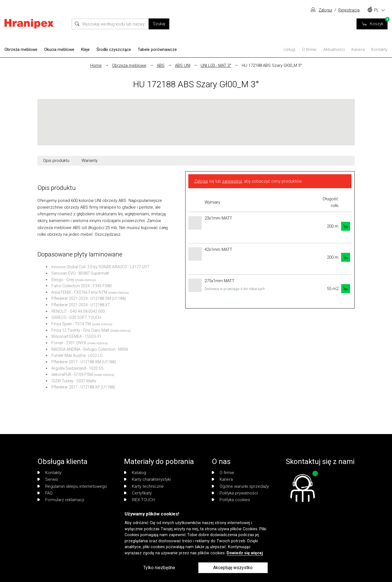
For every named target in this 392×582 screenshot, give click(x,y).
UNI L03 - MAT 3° (216, 65)
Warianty (90, 161)
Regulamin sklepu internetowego (72, 486)
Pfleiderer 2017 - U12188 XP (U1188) (83, 387)
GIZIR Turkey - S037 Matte (74, 381)
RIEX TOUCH (139, 500)
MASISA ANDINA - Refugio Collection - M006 (90, 349)
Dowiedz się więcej (245, 553)
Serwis (48, 479)
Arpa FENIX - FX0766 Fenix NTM (79, 292)
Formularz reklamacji (61, 500)
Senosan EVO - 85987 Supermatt (80, 273)
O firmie (309, 50)
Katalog (135, 473)
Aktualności (334, 50)
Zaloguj (325, 10)
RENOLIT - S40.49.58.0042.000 (78, 311)
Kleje (85, 50)
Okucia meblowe (59, 50)
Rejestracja (349, 10)
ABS (161, 65)
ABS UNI (183, 65)
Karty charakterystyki (147, 479)
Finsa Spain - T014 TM (71, 324)
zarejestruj (232, 181)
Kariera (358, 50)
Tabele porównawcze (157, 50)
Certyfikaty (138, 493)
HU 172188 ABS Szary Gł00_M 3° (272, 65)
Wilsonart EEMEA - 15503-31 (76, 336)
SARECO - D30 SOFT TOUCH (76, 317)
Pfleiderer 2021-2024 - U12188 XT (81, 305)
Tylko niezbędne (159, 568)
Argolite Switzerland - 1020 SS (78, 368)
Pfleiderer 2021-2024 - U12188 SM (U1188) (89, 298)
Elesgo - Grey (63, 280)
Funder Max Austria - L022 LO (77, 355)
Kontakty (379, 50)
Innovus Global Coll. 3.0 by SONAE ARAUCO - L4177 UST (100, 267)
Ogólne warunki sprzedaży (240, 486)
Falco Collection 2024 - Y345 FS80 (82, 286)
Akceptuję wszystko (233, 568)
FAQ (45, 493)
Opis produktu (56, 161)
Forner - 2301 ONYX (69, 343)
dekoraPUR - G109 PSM (72, 374)
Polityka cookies (231, 500)
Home (96, 65)
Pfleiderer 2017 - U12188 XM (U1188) (84, 362)
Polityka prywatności (235, 493)
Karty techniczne (144, 486)
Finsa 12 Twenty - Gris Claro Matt (80, 330)
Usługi (289, 50)
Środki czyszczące (114, 50)
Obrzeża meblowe (21, 50)
